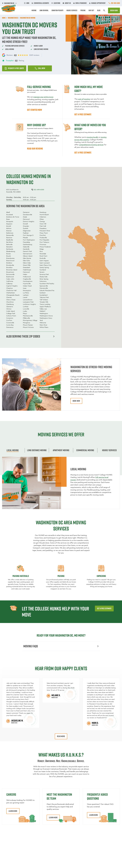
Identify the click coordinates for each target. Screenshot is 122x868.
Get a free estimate (104, 608)
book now (76, 401)
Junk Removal (44, 10)
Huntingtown (28, 281)
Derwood (26, 219)
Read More (61, 736)
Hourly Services (72, 10)
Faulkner (26, 233)
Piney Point (44, 233)
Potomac (43, 244)
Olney (42, 219)
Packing (61, 576)
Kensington (27, 290)
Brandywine (10, 258)
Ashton (9, 228)
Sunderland (43, 295)
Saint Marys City (45, 265)
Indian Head (27, 286)
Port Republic (44, 240)
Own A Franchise (80, 3)
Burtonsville (10, 274)
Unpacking (101, 576)
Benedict (9, 247)
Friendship (26, 242)
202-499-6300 (115, 3)
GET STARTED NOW (34, 110)
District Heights (29, 221)
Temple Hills (44, 302)
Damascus (10, 327)
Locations (56, 3)
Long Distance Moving (37, 450)
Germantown (28, 254)
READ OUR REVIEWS (35, 149)
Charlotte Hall (11, 290)
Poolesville (43, 238)
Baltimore (10, 233)
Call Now (40, 68)
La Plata (26, 293)
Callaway (9, 284)
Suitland (42, 293)
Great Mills (27, 265)
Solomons (43, 281)
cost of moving (84, 99)
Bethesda (10, 249)
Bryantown (10, 272)
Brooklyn (9, 267)
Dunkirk (26, 228)
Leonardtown (28, 300)
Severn (42, 272)
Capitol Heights (12, 286)
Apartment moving (61, 450)
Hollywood (27, 277)
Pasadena (43, 228)
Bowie (8, 254)
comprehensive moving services (91, 145)
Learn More (13, 811)
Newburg (43, 212)
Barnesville (10, 235)
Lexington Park (28, 302)
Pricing (83, 10)
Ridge (42, 249)
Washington (44, 313)
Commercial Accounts (40, 3)
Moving (34, 10)
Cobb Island (10, 311)
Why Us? (91, 10)
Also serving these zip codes (30, 336)
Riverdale (43, 254)
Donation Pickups (57, 10)
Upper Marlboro (45, 307)
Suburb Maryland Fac (47, 290)
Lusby (25, 311)
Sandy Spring (44, 267)
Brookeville (10, 265)
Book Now (114, 10)
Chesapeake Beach (13, 295)
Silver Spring (44, 279)
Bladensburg (11, 251)
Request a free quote (14, 68)
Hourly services (109, 450)
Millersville (26, 318)
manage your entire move (43, 97)
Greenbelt (26, 267)
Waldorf (42, 311)
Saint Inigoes (44, 261)
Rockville (43, 258)
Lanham (26, 295)
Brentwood (10, 261)
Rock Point (43, 256)
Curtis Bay (10, 325)
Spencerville (44, 286)
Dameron (26, 212)
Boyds (8, 256)
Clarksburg (10, 304)
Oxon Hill (43, 224)
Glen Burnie (27, 258)
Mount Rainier (28, 325)
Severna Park (44, 274)
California (10, 281)
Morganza (26, 323)
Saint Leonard (45, 263)
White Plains (44, 327)
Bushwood (10, 277)
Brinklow (9, 263)
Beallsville (10, 240)
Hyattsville (27, 284)
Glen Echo (26, 261)
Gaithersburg (28, 244)
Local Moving (13, 450)
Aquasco (9, 224)
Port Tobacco (44, 242)
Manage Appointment (97, 3)
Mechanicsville (28, 316)
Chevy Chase (11, 300)
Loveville (26, 309)
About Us (67, 3)
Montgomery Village (30, 320)
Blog (99, 10)
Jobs (27, 3)
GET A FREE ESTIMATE (83, 114)
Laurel (25, 297)
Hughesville (27, 279)
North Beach (44, 215)
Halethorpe (27, 270)
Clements (10, 307)
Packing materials (21, 576)
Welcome (43, 323)
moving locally (93, 137)
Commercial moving (85, 450)
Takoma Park (44, 297)
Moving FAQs (61, 646)
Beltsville (9, 244)
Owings (42, 221)
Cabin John (10, 279)
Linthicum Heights (29, 304)
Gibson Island (28, 256)
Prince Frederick (45, 247)
